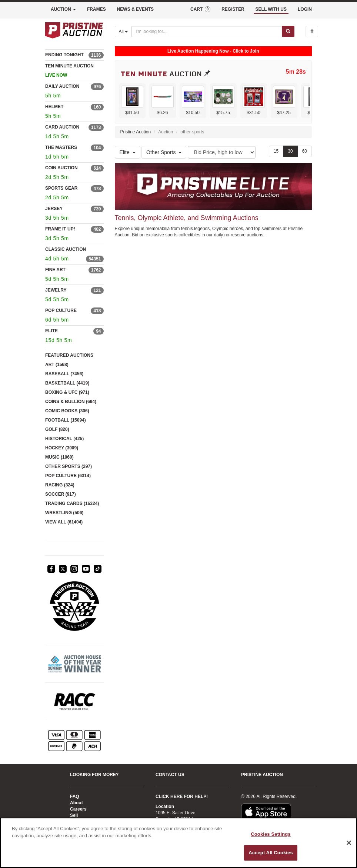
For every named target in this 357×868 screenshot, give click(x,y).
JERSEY (54, 209)
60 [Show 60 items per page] (305, 151)
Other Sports (164, 152)
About (76, 803)
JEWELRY (56, 290)
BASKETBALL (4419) (67, 383)
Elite (128, 152)
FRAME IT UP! (60, 229)
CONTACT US (170, 775)
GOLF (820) (57, 429)
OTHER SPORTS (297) (69, 466)
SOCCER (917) (61, 494)
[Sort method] (222, 152)
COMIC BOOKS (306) (67, 411)
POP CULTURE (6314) (68, 476)
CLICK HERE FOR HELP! (182, 797)
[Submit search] (288, 31)
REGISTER (233, 9)
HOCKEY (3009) (62, 448)
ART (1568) (57, 365)
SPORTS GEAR (61, 188)
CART (200, 9)
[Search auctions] (207, 31)
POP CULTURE (61, 310)
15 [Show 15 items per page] (276, 151)
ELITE (51, 331)
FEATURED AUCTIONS (69, 355)
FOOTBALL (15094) (66, 420)
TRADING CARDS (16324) (72, 503)
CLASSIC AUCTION (66, 249)
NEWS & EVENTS (135, 9)
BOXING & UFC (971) (67, 392)
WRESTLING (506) (64, 513)
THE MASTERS (61, 147)
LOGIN (305, 9)
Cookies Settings (271, 834)
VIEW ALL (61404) (64, 522)
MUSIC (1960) (59, 457)
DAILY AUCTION (62, 86)
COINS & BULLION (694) (71, 402)
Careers (78, 809)
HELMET (54, 107)
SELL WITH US (271, 9)
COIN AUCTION (61, 168)
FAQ (75, 797)
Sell (74, 815)
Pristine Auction (136, 132)
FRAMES (96, 9)
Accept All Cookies (271, 853)
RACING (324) (60, 485)
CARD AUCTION (62, 127)
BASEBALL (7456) (64, 374)
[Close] (349, 843)
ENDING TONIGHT (64, 55)
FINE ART (55, 270)
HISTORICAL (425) (64, 439)
